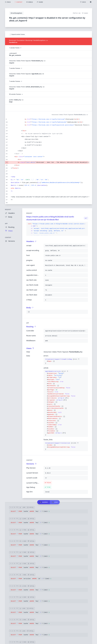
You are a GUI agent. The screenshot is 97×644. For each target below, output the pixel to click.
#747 (65, 371)
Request (8, 210)
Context (8, 238)
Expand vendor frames (17, 34)
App (6, 224)
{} (62, 361)
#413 (77, 359)
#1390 (75, 443)
